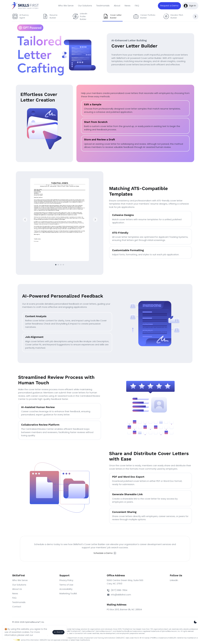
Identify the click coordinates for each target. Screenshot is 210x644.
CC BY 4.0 (140, 638)
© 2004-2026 (28, 622)
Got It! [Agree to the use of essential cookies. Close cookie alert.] (58, 632)
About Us (17, 589)
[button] (169, 6)
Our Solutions (85, 6)
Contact (17, 607)
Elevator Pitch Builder (173, 16)
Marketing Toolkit (68, 593)
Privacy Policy (66, 580)
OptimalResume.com (103, 631)
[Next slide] (195, 16)
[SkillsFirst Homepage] (26, 6)
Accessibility (66, 589)
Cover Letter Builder (112, 16)
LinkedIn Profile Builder (80, 16)
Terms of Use (66, 585)
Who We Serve (66, 6)
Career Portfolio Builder (144, 16)
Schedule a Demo (103, 553)
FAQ (137, 6)
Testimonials (103, 6)
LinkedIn (174, 580)
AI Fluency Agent (21, 16)
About (117, 6)
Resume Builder (50, 16)
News (128, 6)
